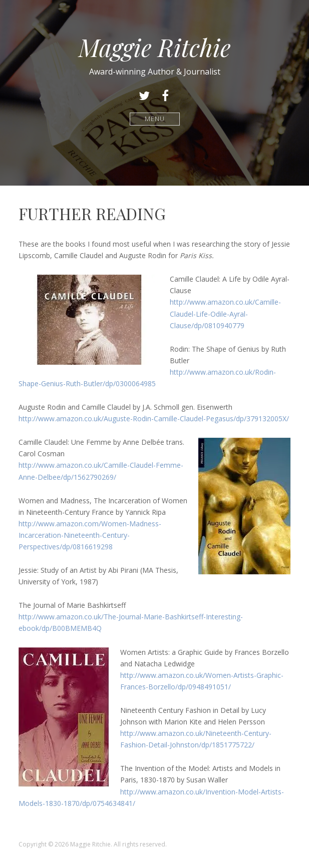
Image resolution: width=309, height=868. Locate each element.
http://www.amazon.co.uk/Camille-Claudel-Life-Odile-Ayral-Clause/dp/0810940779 (225, 313)
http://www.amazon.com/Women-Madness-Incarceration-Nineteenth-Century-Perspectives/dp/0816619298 (90, 535)
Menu (154, 119)
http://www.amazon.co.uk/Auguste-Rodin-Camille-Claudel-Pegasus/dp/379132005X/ (154, 418)
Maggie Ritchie (155, 47)
